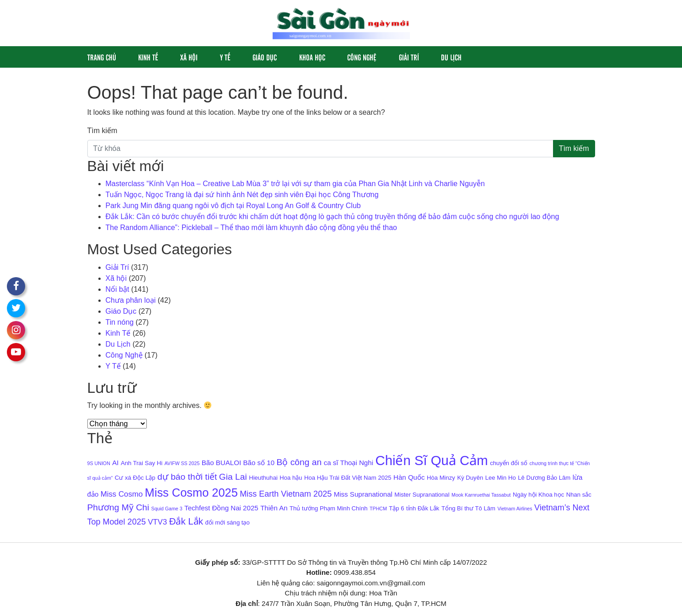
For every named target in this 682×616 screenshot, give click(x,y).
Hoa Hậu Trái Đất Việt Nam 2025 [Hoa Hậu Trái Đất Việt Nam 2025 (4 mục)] (348, 478)
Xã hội (189, 57)
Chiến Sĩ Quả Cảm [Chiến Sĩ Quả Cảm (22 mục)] (431, 460)
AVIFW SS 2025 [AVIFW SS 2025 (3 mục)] (182, 463)
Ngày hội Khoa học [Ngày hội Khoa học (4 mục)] (538, 495)
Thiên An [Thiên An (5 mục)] (274, 508)
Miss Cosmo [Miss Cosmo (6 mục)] (122, 494)
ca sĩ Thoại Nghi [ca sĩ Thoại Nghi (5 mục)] (349, 463)
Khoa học (312, 57)
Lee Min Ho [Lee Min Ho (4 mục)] (501, 478)
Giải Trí (409, 57)
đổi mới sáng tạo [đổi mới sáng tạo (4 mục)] (227, 522)
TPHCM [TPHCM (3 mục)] (378, 509)
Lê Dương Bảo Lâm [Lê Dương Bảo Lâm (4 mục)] (544, 478)
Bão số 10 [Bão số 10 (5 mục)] (259, 463)
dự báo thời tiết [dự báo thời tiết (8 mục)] (187, 477)
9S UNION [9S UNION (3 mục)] (99, 463)
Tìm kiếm (102, 131)
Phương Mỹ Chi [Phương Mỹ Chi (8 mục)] (118, 507)
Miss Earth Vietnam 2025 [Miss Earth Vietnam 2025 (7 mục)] (286, 494)
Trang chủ (102, 57)
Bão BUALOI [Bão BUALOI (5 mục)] (221, 463)
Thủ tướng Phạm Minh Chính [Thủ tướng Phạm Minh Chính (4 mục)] (328, 508)
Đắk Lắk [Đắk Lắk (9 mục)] (186, 521)
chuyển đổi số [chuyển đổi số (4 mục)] (509, 463)
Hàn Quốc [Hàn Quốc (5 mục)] (409, 477)
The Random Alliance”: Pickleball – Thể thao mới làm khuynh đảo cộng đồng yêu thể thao (251, 228)
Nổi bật (118, 289)
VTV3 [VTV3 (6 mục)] (157, 522)
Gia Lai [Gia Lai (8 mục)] (233, 477)
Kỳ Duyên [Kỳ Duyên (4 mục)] (470, 478)
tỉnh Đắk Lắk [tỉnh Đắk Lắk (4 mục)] (423, 508)
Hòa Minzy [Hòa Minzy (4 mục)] (441, 478)
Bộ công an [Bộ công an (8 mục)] (299, 462)
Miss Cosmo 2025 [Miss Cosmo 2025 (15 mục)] (191, 493)
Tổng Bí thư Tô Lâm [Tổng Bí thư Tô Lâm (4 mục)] (468, 508)
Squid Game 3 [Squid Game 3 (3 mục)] (167, 509)
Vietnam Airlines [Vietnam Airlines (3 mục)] (515, 509)
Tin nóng (120, 322)
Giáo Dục (265, 57)
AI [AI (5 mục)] (115, 463)
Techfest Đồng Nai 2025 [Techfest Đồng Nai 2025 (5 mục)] (221, 508)
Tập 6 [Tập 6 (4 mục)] (396, 508)
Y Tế (225, 57)
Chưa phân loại (131, 300)
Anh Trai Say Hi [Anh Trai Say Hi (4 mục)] (142, 463)
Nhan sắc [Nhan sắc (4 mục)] (579, 495)
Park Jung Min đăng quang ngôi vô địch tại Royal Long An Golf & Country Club (233, 206)
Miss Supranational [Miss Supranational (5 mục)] (363, 494)
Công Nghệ (362, 57)
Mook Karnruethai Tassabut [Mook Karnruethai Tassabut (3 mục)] (481, 495)
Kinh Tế (148, 57)
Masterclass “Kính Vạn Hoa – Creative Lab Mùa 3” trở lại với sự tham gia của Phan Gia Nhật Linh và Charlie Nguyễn (295, 184)
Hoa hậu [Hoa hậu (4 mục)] (291, 478)
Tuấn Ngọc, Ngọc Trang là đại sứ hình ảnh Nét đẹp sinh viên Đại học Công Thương (242, 195)
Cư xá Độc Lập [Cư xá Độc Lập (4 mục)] (135, 478)
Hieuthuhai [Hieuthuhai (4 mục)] (263, 478)
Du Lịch (451, 57)
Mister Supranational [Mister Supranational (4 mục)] (422, 495)
